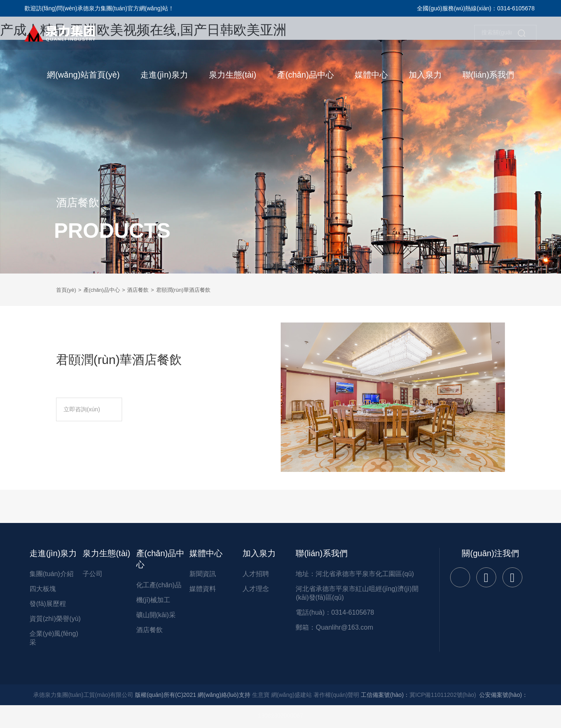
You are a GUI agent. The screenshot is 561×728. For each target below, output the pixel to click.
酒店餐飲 (144, 290)
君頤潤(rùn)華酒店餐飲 (193, 290)
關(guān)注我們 (490, 553)
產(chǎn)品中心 (105, 290)
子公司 (93, 574)
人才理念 (256, 589)
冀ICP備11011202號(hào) (443, 695)
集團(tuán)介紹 (51, 574)
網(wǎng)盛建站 (292, 695)
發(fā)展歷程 (48, 604)
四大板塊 (43, 589)
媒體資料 (203, 589)
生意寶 (261, 695)
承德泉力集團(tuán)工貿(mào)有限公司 (83, 695)
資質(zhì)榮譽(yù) (55, 619)
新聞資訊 (203, 574)
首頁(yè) (67, 290)
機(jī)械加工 (153, 600)
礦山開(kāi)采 (156, 615)
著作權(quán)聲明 (336, 695)
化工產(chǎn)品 (159, 585)
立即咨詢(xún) (94, 409)
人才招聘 (256, 574)
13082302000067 (280, 716)
